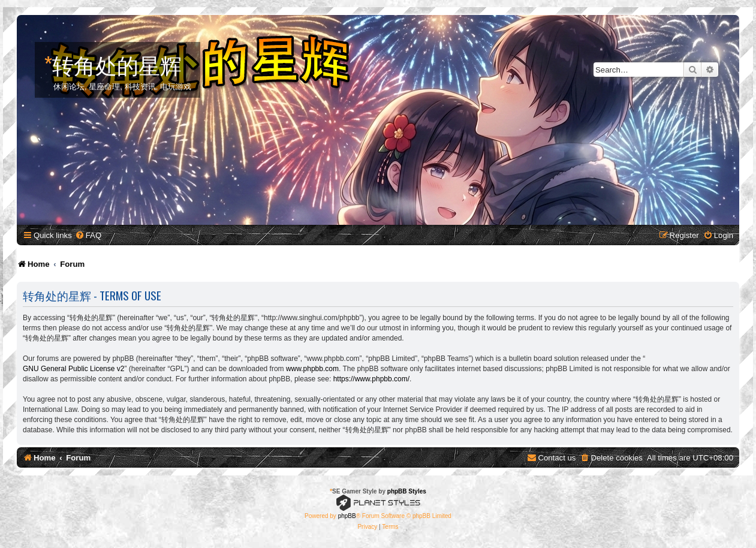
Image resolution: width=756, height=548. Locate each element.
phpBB (347, 516)
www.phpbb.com (312, 369)
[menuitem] (88, 235)
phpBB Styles (407, 491)
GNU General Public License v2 (73, 369)
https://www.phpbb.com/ (371, 379)
